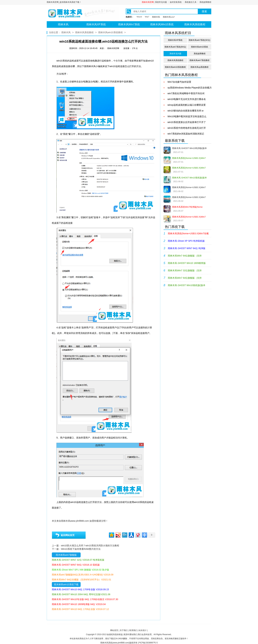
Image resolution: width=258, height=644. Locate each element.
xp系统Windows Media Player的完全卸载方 (190, 88)
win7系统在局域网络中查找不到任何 (186, 93)
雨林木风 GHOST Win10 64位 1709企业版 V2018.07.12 (80, 609)
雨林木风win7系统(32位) (199, 40)
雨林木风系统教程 (195, 24)
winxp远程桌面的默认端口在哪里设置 (187, 105)
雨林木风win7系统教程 (200, 60)
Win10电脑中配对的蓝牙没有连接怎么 (187, 116)
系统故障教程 (205, 2)
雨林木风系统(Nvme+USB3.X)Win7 (189, 187)
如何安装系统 (176, 2)
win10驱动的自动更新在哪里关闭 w (186, 111)
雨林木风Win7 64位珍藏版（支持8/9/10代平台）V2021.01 (81, 580)
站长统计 (143, 630)
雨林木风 (156, 17)
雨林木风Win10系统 (162, 24)
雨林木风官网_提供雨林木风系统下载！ (64, 2)
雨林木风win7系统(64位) (175, 47)
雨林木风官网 (148, 2)
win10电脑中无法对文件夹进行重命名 (187, 99)
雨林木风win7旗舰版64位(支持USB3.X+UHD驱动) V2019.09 (83, 575)
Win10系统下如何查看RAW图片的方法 (81, 549)
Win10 (139, 17)
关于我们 (124, 630)
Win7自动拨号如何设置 (179, 82)
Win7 (147, 17)
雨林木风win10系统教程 (110, 32)
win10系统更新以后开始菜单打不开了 (187, 122)
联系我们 (133, 630)
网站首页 (114, 630)
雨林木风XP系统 (96, 24)
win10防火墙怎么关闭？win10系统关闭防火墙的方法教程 (90, 546)
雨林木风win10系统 (200, 47)
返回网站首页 (68, 535)
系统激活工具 (191, 2)
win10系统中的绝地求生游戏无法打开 (187, 128)
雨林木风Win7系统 (129, 24)
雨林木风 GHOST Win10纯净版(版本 (189, 148)
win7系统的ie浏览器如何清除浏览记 (186, 134)
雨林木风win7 (169, 17)
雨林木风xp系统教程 (200, 67)
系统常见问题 (161, 2)
